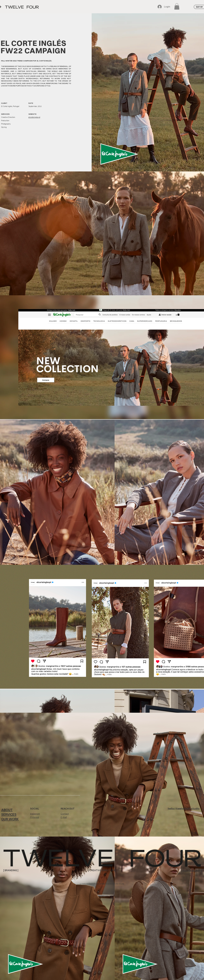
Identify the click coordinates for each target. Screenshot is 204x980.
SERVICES (9, 814)
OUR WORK (10, 819)
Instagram (35, 814)
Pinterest (35, 817)
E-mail (64, 817)
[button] (177, 6)
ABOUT (7, 810)
